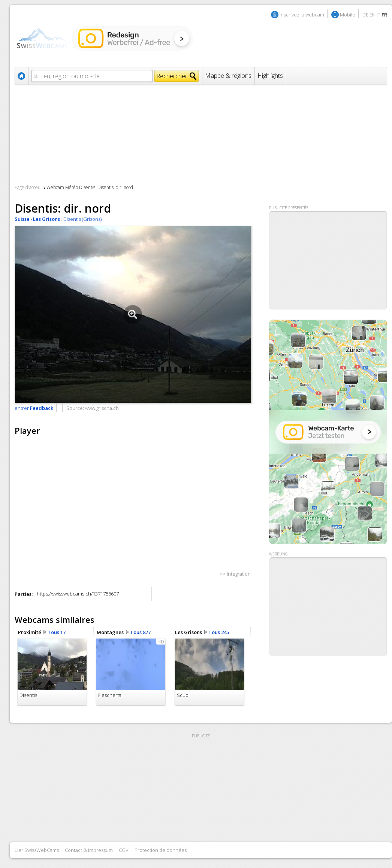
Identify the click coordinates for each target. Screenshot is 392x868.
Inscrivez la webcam (302, 15)
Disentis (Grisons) (82, 219)
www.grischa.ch (102, 408)
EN (373, 15)
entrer (34, 408)
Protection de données (161, 850)
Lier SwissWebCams (37, 850)
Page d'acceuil (29, 187)
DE (365, 15)
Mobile (348, 15)
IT (379, 15)
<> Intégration (235, 574)
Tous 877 (140, 632)
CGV (124, 850)
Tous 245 (219, 632)
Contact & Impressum (89, 850)
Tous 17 (57, 632)
